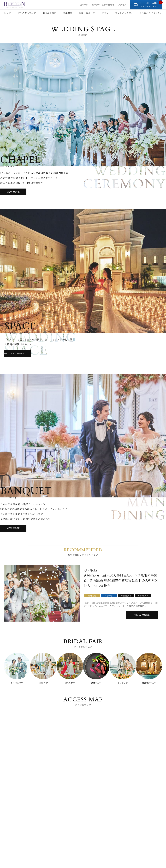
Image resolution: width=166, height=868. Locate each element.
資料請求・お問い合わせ (103, 5)
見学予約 (84, 5)
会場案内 (68, 13)
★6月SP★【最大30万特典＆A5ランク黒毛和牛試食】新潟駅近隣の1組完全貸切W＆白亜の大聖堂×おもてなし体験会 (121, 582)
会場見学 (43, 683)
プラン (105, 13)
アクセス (122, 5)
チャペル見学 (16, 683)
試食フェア (96, 683)
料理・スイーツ (87, 13)
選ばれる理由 (49, 13)
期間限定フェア (150, 683)
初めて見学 (70, 683)
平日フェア (123, 683)
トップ (7, 13)
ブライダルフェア (27, 13)
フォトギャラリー (124, 13)
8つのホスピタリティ (151, 13)
